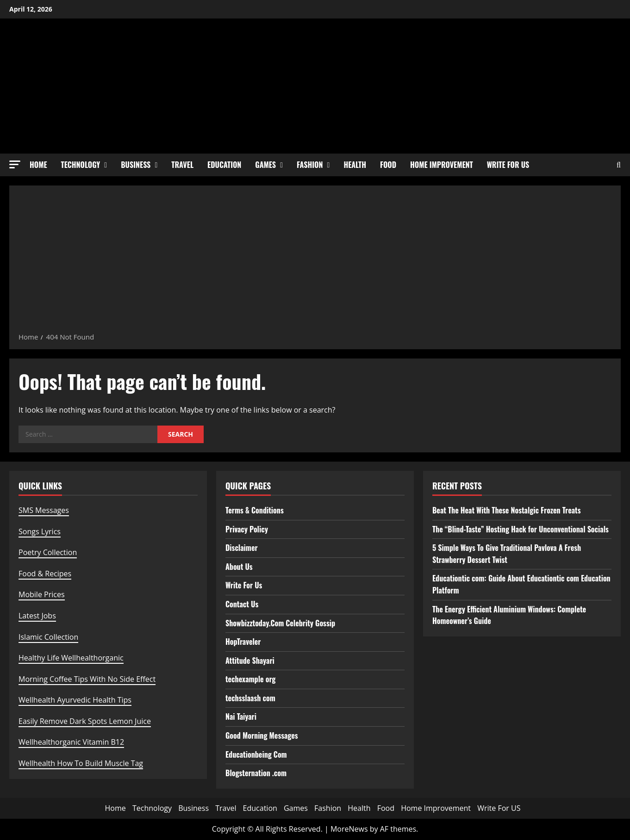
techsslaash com (250, 698)
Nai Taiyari (241, 716)
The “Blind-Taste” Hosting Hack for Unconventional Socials (521, 529)
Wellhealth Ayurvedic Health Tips (75, 700)
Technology (81, 165)
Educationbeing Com (256, 754)
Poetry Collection (48, 552)
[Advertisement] (315, 262)
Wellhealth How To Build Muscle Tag (81, 763)
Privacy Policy (247, 529)
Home (38, 165)
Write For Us (244, 585)
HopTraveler (243, 642)
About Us (239, 567)
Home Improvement (442, 165)
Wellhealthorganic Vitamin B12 (71, 742)
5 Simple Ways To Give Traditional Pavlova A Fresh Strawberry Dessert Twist (507, 554)
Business (136, 165)
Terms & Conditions (255, 510)
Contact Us (242, 604)
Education (224, 165)
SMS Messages (44, 510)
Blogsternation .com (256, 773)
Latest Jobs (37, 616)
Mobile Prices (42, 594)
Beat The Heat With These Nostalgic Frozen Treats (507, 510)
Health (355, 165)
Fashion (310, 165)
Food (388, 165)
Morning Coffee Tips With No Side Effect (87, 679)
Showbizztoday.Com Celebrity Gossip (280, 623)
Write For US (508, 165)
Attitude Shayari (250, 661)
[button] (15, 164)
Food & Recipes (45, 574)
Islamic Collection (48, 637)
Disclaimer (242, 548)
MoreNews (349, 829)
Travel (182, 165)
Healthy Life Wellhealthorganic (71, 658)
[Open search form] (619, 165)
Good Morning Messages (262, 735)
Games (265, 165)
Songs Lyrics (40, 531)
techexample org (250, 679)
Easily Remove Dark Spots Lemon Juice (85, 721)
